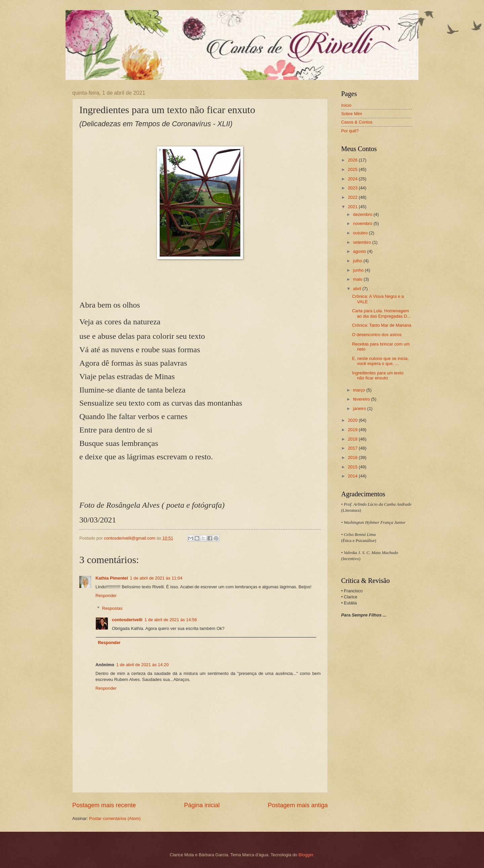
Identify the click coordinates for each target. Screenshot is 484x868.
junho (359, 270)
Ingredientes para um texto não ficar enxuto (378, 375)
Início (346, 105)
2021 (353, 207)
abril (358, 289)
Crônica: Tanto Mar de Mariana (382, 325)
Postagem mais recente (104, 805)
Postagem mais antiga (298, 805)
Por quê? (350, 131)
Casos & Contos (357, 122)
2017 (353, 448)
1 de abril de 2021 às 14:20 (143, 665)
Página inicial (202, 805)
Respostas (112, 608)
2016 (353, 458)
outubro (361, 233)
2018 (353, 439)
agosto (360, 251)
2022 (353, 197)
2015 (353, 467)
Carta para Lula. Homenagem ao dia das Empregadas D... (381, 313)
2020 (353, 420)
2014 (353, 476)
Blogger (306, 855)
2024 (353, 179)
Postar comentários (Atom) (115, 818)
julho (358, 261)
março (359, 390)
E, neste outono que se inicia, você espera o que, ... (380, 361)
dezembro (363, 214)
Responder (106, 596)
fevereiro (362, 399)
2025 (353, 169)
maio (358, 279)
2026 (353, 160)
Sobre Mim (352, 114)
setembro (362, 242)
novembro (363, 223)
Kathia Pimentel (112, 578)
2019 (353, 430)
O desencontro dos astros (377, 335)
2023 (353, 188)
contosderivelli (127, 620)
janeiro (360, 408)
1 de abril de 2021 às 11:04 (156, 578)
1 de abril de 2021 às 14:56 (171, 620)
